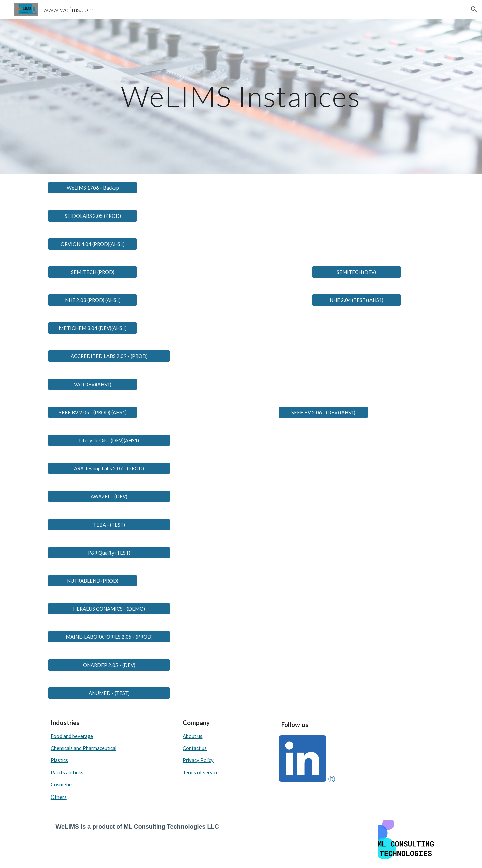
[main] (241, 96)
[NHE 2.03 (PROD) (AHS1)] (93, 300)
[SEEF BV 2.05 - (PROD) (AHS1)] (93, 412)
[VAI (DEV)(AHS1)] (93, 384)
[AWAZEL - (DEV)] (109, 496)
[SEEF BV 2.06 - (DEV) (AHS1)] (323, 412)
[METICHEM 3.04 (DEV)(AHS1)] (93, 328)
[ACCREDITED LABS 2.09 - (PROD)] (109, 356)
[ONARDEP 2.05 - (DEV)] (109, 665)
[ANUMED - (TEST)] (109, 693)
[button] (474, 9)
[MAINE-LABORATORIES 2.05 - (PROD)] (109, 637)
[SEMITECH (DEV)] (356, 272)
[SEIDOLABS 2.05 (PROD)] (93, 216)
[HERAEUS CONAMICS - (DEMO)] (109, 609)
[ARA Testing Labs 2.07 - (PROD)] (109, 468)
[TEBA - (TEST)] (109, 525)
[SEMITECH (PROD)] (93, 272)
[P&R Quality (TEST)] (109, 553)
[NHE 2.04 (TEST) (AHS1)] (356, 300)
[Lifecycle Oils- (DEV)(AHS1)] (109, 440)
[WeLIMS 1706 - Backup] (93, 188)
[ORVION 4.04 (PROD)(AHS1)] (93, 244)
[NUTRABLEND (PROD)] (93, 581)
